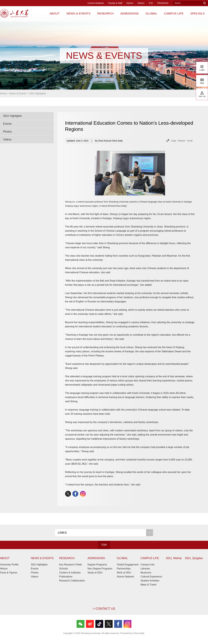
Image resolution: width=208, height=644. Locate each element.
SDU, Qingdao (194, 558)
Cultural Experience (151, 577)
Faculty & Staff (115, 3)
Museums (146, 573)
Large (173, 141)
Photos (7, 132)
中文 (151, 3)
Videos (7, 139)
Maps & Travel (148, 585)
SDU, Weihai (174, 558)
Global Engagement (128, 565)
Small (190, 141)
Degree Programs (97, 565)
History (4, 569)
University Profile (9, 565)
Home (3, 93)
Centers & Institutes (70, 573)
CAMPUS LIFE (150, 558)
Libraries (145, 569)
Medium (182, 141)
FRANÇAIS (163, 3)
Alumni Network (125, 577)
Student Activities (150, 581)
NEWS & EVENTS (42, 558)
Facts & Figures (9, 573)
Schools (64, 569)
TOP (104, 545)
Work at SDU (124, 573)
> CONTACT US (104, 609)
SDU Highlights (38, 93)
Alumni (130, 3)
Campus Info (148, 565)
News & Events (18, 93)
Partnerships (124, 569)
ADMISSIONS (96, 558)
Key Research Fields (71, 565)
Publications (66, 577)
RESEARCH (67, 558)
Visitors (141, 3)
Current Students (96, 3)
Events (7, 124)
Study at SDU (95, 573)
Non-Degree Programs (100, 569)
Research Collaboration (72, 581)
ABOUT (5, 558)
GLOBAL (122, 558)
